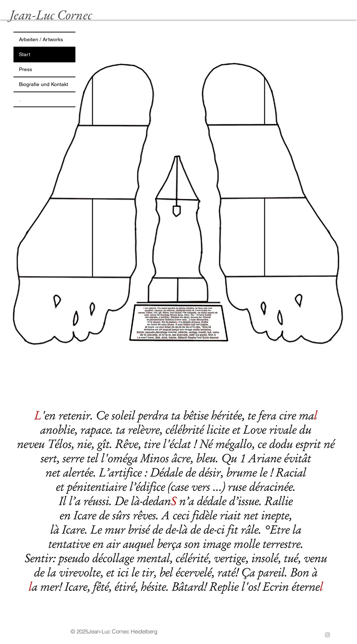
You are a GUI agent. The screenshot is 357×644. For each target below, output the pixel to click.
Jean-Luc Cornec (51, 15)
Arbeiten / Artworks (41, 39)
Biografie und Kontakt (44, 84)
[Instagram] (327, 635)
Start (25, 54)
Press (25, 69)
